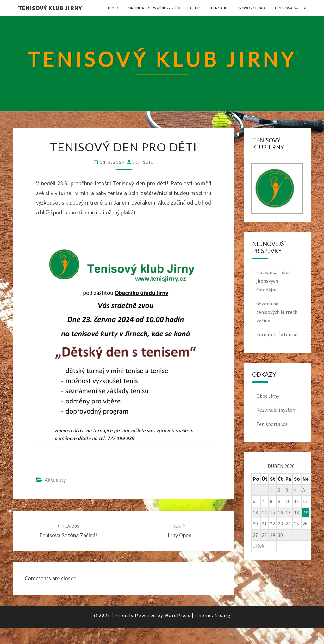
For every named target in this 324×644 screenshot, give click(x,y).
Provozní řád (251, 8)
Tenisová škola (290, 8)
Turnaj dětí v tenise (277, 334)
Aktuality (55, 480)
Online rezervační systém (154, 8)
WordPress (177, 615)
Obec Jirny (268, 396)
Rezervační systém (277, 410)
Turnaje (219, 8)
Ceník (196, 8)
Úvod (113, 8)
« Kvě (258, 546)
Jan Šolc (143, 162)
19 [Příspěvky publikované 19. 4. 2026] (306, 512)
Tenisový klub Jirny (50, 8)
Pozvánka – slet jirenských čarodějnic (273, 281)
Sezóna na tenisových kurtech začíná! (277, 312)
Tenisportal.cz (272, 424)
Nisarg (223, 615)
